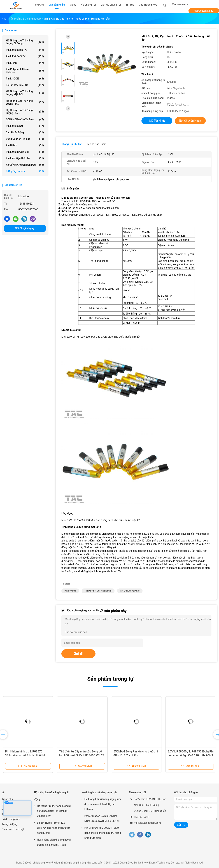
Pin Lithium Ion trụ (25, 50)
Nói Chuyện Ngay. (204, 11)
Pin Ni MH (25, 145)
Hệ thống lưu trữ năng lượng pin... (25, 102)
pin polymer (70, 591)
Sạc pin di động (25, 132)
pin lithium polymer (130, 591)
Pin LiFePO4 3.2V (25, 56)
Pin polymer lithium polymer (25, 71)
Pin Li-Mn (25, 63)
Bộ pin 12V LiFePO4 (25, 85)
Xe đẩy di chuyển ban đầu (25, 165)
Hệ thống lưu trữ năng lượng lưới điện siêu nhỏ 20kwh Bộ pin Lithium (103, 804)
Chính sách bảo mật (13, 829)
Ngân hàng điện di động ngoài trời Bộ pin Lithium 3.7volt (54, 842)
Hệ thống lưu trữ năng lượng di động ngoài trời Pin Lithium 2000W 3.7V (54, 811)
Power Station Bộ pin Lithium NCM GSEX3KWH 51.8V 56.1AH (102, 818)
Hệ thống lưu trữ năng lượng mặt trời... (25, 93)
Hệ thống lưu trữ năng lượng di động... (25, 42)
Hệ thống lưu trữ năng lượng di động (51, 796)
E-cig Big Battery (25, 171)
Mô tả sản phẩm (97, 144)
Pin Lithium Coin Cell (25, 152)
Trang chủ (7, 799)
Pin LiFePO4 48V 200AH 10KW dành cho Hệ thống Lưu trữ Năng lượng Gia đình (103, 833)
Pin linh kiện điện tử (25, 158)
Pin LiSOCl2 (25, 79)
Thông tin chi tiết (72, 144)
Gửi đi (78, 654)
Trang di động (10, 824)
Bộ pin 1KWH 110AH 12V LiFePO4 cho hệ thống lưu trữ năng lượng (53, 828)
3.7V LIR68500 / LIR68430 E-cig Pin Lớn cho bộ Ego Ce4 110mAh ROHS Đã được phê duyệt (191, 755)
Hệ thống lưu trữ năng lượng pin (99, 792)
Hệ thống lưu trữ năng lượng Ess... (25, 112)
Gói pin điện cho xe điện (25, 119)
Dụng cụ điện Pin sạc (25, 139)
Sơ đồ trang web (11, 819)
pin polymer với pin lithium (98, 591)
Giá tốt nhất (157, 121)
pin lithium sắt (25, 126)
